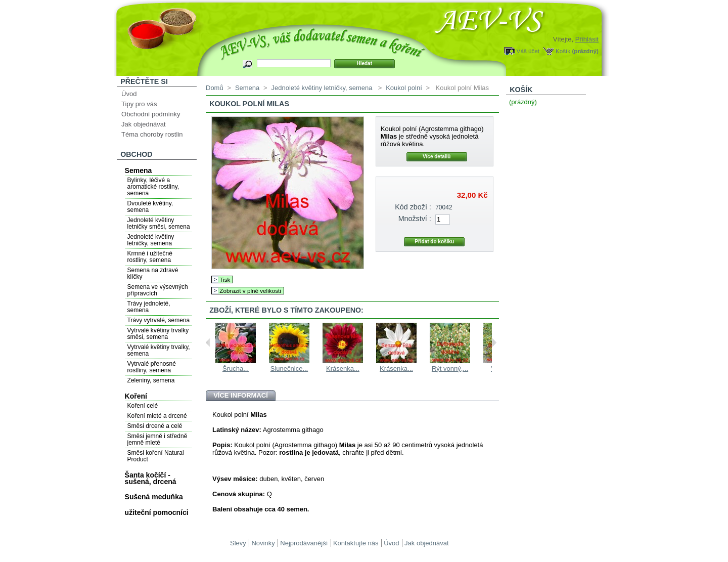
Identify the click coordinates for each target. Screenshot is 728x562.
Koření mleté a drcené (157, 416)
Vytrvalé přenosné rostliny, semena (152, 367)
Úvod (129, 94)
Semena (139, 170)
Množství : (415, 219)
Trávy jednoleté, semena (149, 307)
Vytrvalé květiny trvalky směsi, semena (158, 334)
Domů (215, 88)
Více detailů (437, 157)
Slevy (238, 543)
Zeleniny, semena (151, 380)
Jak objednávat (143, 124)
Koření (136, 396)
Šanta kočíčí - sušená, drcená (151, 478)
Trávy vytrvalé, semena (159, 320)
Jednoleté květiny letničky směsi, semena (159, 223)
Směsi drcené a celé (155, 426)
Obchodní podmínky (151, 114)
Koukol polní (404, 88)
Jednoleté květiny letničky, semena (151, 240)
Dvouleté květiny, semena (150, 207)
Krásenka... (343, 369)
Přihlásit (587, 39)
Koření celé (143, 406)
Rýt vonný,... (450, 369)
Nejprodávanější (304, 543)
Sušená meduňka (154, 497)
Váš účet (528, 51)
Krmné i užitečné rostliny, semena (150, 257)
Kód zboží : (413, 207)
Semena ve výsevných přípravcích (158, 290)
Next (494, 342)
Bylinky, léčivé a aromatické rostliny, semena (153, 187)
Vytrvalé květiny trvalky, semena (159, 350)
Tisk (225, 279)
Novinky (263, 543)
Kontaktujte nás (356, 543)
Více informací (241, 395)
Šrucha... (236, 369)
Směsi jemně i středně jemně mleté (157, 439)
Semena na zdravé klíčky (153, 273)
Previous (208, 342)
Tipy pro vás (139, 104)
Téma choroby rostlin (152, 134)
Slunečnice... (289, 369)
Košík (563, 51)
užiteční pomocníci (157, 512)
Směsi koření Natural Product (156, 456)
